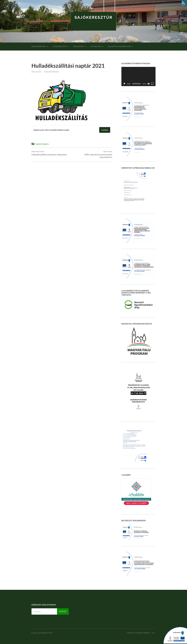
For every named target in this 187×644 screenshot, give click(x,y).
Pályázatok (79, 46)
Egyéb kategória (42, 144)
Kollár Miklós (52, 72)
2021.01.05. (36, 72)
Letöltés (105, 130)
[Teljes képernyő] (152, 84)
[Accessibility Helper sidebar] (184, 3)
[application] (138, 76)
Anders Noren (143, 633)
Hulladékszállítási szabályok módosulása (49, 153)
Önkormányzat (39, 46)
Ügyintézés (96, 46)
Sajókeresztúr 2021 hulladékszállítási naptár (51, 130)
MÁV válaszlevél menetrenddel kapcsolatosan (92, 155)
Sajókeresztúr (93, 17)
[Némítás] (149, 84)
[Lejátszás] (125, 84)
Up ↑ (154, 633)
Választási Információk (119, 46)
